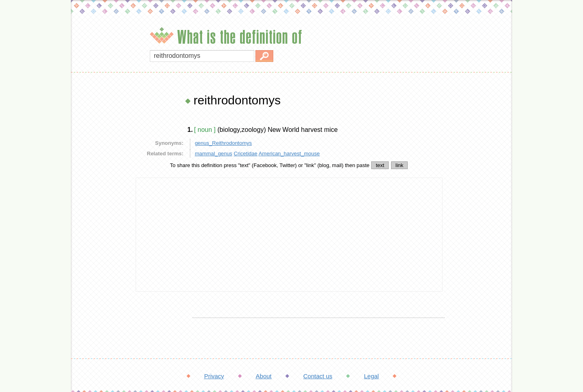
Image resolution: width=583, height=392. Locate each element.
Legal (371, 376)
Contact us (318, 376)
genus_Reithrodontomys (223, 143)
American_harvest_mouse (289, 154)
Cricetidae (246, 154)
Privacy (214, 376)
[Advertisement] (101, 214)
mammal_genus (214, 154)
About (264, 376)
